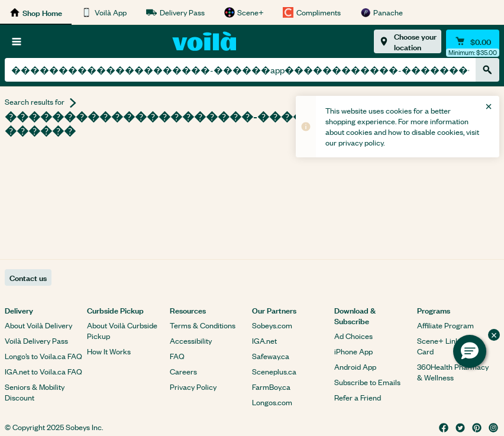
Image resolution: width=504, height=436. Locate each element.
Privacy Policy (193, 387)
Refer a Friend (358, 397)
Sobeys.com (272, 325)
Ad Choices (353, 336)
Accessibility (191, 340)
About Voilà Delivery (38, 325)
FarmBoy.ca (271, 387)
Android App (355, 366)
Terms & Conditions (203, 325)
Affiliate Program (445, 325)
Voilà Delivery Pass (36, 340)
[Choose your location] (408, 41)
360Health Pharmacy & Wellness (453, 372)
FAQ (177, 356)
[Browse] (17, 41)
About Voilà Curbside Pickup (122, 330)
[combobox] (240, 70)
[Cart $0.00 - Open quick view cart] (473, 41)
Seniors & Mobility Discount (35, 392)
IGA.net (264, 340)
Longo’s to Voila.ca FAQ (43, 356)
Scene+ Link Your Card (447, 346)
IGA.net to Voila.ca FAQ (43, 371)
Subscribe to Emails (367, 382)
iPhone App (353, 351)
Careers (183, 371)
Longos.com (272, 402)
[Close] (489, 106)
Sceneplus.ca (274, 371)
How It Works (109, 351)
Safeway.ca (271, 356)
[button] (470, 351)
